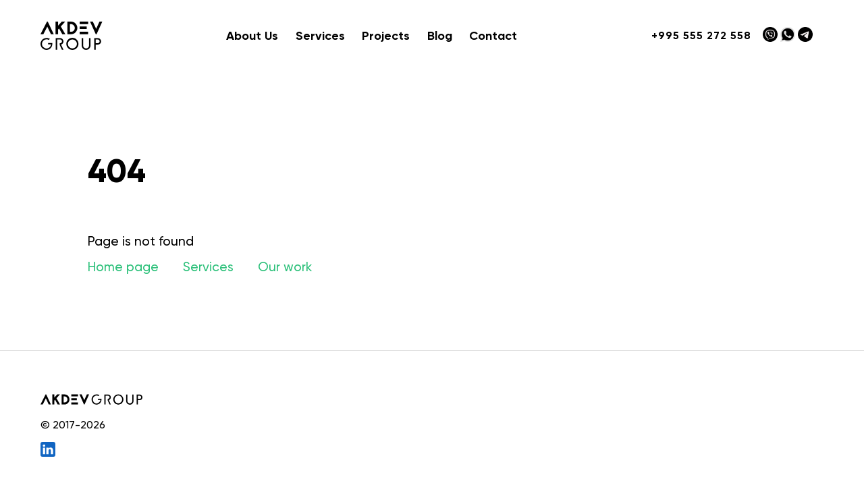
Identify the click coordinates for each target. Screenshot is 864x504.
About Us (252, 36)
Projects (386, 36)
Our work (285, 267)
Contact (493, 36)
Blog (440, 36)
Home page (123, 267)
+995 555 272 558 (701, 35)
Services (208, 267)
